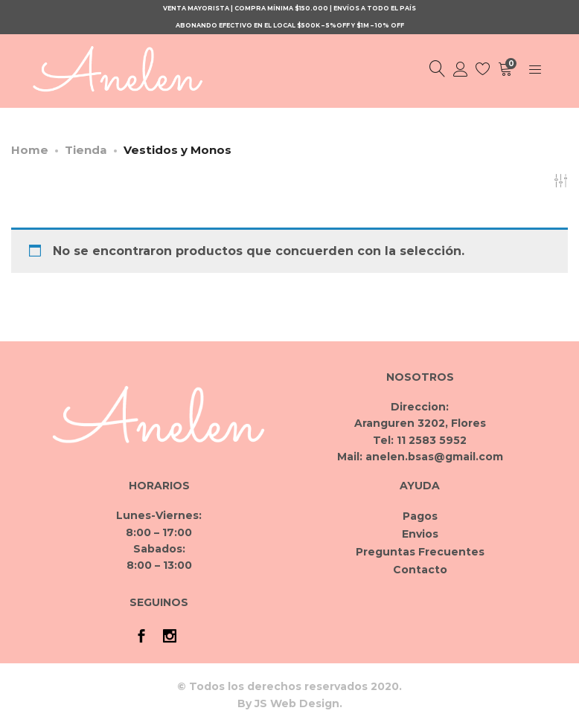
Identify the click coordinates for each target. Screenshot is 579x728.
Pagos (420, 516)
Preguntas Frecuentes (420, 552)
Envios (420, 534)
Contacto (420, 570)
